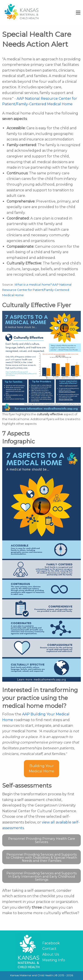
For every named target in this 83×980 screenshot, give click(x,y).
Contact (49, 949)
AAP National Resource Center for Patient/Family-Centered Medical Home (37, 290)
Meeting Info (54, 960)
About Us (51, 954)
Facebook (51, 943)
